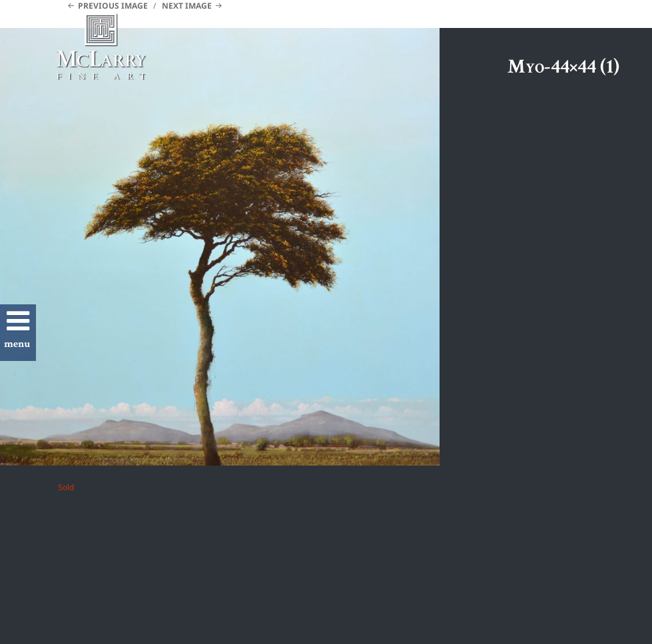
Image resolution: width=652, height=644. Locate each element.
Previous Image (113, 6)
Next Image (187, 6)
